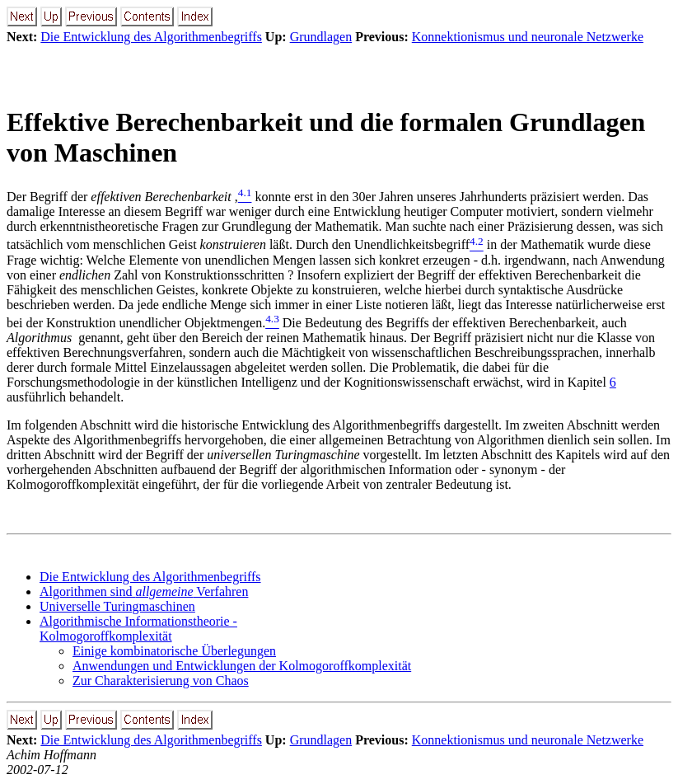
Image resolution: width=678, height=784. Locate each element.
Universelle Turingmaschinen (117, 606)
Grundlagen (321, 37)
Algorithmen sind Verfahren (144, 592)
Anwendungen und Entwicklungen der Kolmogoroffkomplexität (242, 666)
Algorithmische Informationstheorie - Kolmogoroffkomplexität (138, 629)
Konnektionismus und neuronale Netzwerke (528, 37)
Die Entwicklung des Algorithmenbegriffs (151, 37)
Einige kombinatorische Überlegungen (174, 651)
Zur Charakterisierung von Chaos (161, 681)
